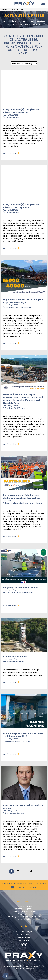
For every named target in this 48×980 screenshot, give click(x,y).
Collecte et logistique (24, 909)
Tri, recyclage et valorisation (24, 911)
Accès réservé (24, 935)
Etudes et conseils (24, 906)
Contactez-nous (26, 887)
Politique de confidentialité (32, 966)
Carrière (24, 940)
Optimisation (24, 914)
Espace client (24, 937)
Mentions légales (11, 966)
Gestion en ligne (24, 932)
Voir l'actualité (11, 153)
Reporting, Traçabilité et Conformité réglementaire (24, 918)
